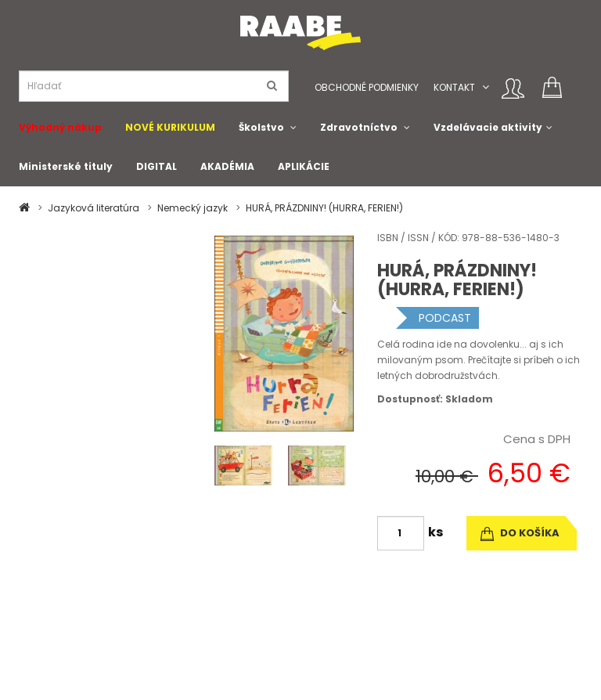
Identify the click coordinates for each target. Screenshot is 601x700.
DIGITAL (157, 166)
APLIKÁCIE (304, 166)
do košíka (520, 533)
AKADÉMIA (227, 166)
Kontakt (454, 87)
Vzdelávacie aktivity (488, 127)
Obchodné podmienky (367, 87)
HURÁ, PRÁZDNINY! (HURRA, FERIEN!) (324, 208)
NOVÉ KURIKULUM (170, 127)
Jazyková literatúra (94, 208)
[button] (486, 87)
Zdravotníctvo (359, 127)
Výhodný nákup (60, 127)
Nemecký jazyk (193, 208)
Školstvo (261, 127)
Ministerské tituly (66, 166)
